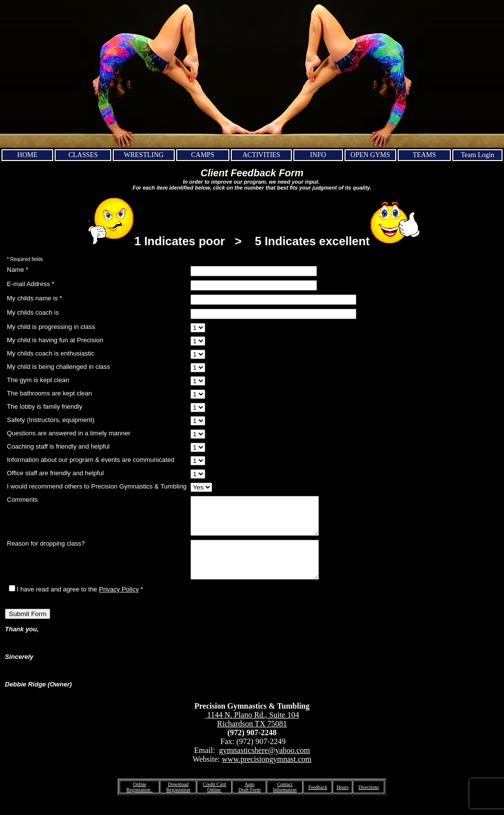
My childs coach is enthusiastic (51, 353)
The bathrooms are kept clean (49, 393)
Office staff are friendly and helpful (55, 473)
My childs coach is (33, 312)
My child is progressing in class (51, 327)
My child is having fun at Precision (55, 340)
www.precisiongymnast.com (267, 774)
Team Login (477, 155)
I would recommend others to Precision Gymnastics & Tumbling (97, 486)
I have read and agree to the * (76, 604)
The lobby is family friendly (45, 407)
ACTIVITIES (261, 155)
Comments (22, 500)
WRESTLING (144, 155)
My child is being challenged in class (59, 367)
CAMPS (203, 155)
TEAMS (424, 155)
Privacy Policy (119, 604)
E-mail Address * (31, 284)
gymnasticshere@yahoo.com (265, 765)
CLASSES (83, 155)
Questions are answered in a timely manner (69, 433)
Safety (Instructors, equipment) (51, 420)
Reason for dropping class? (46, 551)
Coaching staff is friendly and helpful (58, 446)
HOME (27, 155)
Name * (17, 270)
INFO (318, 155)
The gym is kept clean (38, 380)
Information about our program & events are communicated (91, 460)
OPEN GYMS (370, 155)
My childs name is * (34, 298)
